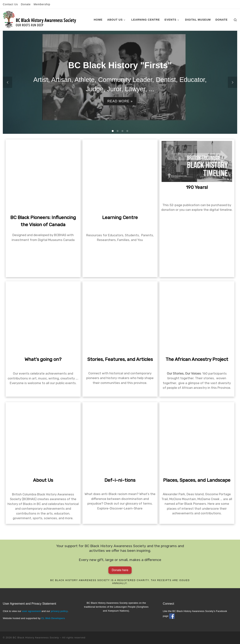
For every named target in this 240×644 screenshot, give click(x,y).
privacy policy (59, 611)
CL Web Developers (53, 618)
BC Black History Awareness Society (36, 638)
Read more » (120, 101)
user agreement (31, 611)
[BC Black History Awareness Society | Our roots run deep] (40, 19)
